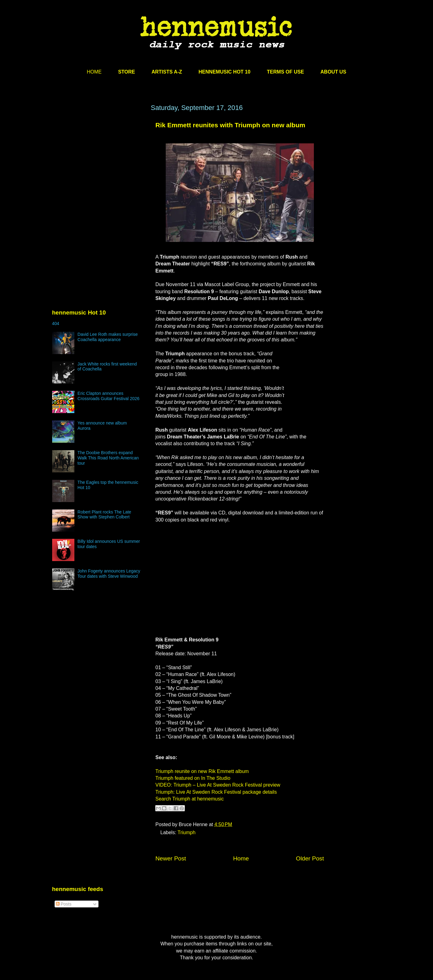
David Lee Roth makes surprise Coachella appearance (108, 337)
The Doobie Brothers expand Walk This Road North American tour (108, 458)
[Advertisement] (98, 163)
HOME (94, 72)
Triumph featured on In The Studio (193, 778)
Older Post (310, 858)
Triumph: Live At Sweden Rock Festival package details (216, 792)
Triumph (186, 832)
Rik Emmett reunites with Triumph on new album (230, 125)
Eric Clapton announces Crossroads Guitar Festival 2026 (108, 396)
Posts (64, 904)
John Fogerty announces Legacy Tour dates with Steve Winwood (109, 574)
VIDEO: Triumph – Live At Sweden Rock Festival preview (218, 785)
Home (241, 858)
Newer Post (171, 858)
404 (56, 323)
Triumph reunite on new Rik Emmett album (202, 771)
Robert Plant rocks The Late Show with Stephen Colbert (104, 515)
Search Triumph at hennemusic (190, 799)
